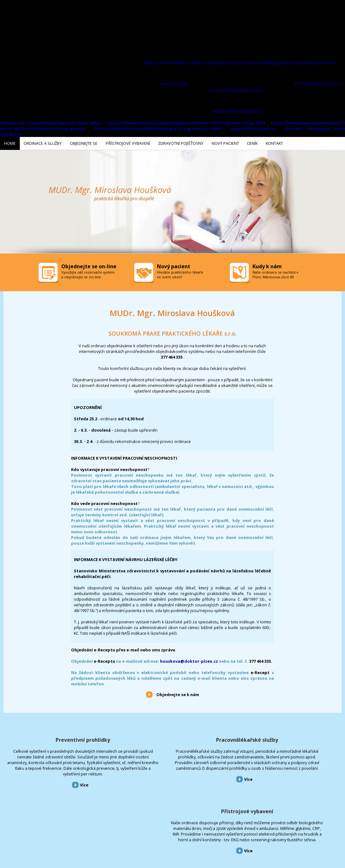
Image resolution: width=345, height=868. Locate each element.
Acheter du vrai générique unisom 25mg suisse (51, 123)
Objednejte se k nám (178, 693)
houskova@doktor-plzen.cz (189, 660)
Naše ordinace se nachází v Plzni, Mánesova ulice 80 (275, 273)
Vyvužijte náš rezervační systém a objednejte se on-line (88, 273)
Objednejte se (56, 834)
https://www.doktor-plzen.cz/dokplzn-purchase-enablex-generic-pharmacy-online (240, 62)
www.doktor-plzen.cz (319, 83)
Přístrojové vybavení (287, 739)
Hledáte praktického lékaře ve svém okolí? (180, 273)
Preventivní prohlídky (57, 739)
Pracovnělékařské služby (173, 739)
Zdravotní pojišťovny (124, 834)
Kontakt (190, 834)
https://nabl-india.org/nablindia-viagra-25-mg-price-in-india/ (158, 128)
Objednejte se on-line (89, 265)
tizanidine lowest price (235, 90)
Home (4, 834)
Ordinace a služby (28, 834)
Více (59, 795)
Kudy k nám (267, 265)
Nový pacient (155, 834)
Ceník (174, 834)
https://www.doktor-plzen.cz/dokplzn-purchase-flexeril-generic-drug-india (186, 123)
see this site (174, 83)
